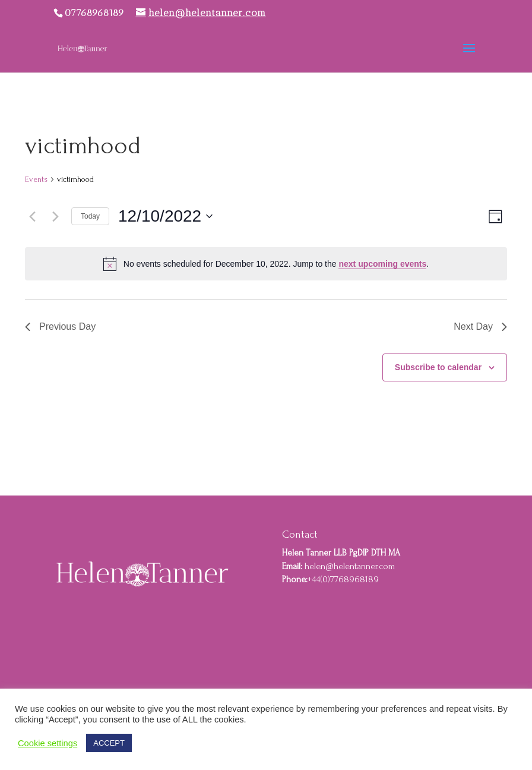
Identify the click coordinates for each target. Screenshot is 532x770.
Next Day (480, 326)
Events (36, 179)
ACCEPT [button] (109, 743)
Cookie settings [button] (47, 743)
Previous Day (60, 326)
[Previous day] (32, 216)
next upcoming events (382, 264)
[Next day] (55, 216)
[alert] (266, 264)
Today (90, 216)
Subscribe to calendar (438, 367)
